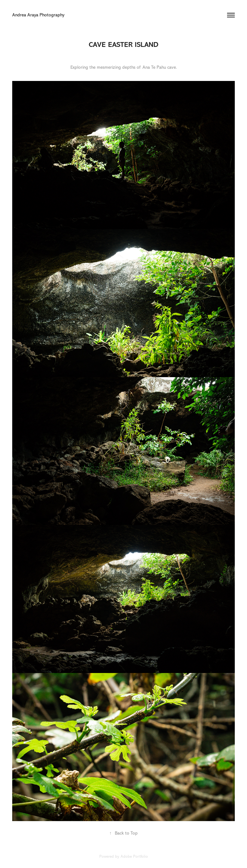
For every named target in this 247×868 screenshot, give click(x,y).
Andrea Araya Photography (39, 15)
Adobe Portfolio (134, 856)
